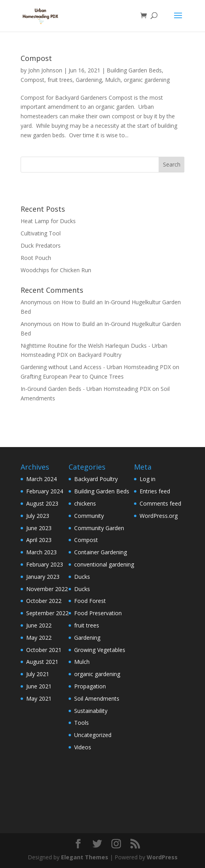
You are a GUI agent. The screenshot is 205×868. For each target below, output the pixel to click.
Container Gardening (101, 552)
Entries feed (155, 491)
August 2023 (42, 503)
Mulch (113, 80)
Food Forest (90, 601)
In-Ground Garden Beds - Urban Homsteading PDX (86, 389)
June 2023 (39, 528)
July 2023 (38, 516)
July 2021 (38, 674)
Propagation (90, 686)
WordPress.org (159, 516)
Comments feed (160, 503)
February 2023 (45, 564)
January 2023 (43, 577)
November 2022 (47, 589)
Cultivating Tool (41, 233)
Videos (83, 747)
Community (89, 516)
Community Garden (99, 528)
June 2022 (39, 625)
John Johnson (45, 70)
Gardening (89, 80)
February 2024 (45, 491)
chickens (85, 503)
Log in (148, 479)
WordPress (162, 857)
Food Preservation (98, 613)
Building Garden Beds (134, 70)
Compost (36, 58)
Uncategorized (93, 735)
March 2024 (41, 479)
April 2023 (39, 540)
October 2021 (44, 650)
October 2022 (44, 601)
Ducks (82, 577)
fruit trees (60, 80)
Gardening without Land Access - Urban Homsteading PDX (96, 367)
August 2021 (42, 662)
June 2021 (39, 686)
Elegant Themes (85, 857)
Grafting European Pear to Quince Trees (72, 376)
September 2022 (47, 613)
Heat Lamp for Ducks (48, 221)
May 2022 (39, 638)
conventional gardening (104, 564)
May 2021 (39, 698)
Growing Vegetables (100, 650)
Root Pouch (36, 258)
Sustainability (91, 711)
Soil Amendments (97, 698)
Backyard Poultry (100, 355)
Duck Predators (41, 245)
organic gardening (147, 80)
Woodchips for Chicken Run (56, 270)
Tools (81, 723)
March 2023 (41, 552)
